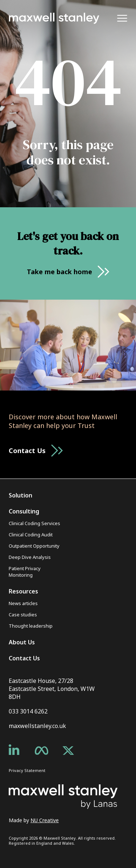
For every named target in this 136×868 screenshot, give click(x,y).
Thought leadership (31, 626)
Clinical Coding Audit (31, 535)
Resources (23, 591)
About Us (22, 642)
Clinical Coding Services (34, 523)
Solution (20, 495)
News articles (23, 603)
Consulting (24, 511)
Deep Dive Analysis (30, 557)
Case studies (23, 615)
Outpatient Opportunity (34, 546)
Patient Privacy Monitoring (25, 572)
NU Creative (45, 820)
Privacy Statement (27, 770)
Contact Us (24, 658)
